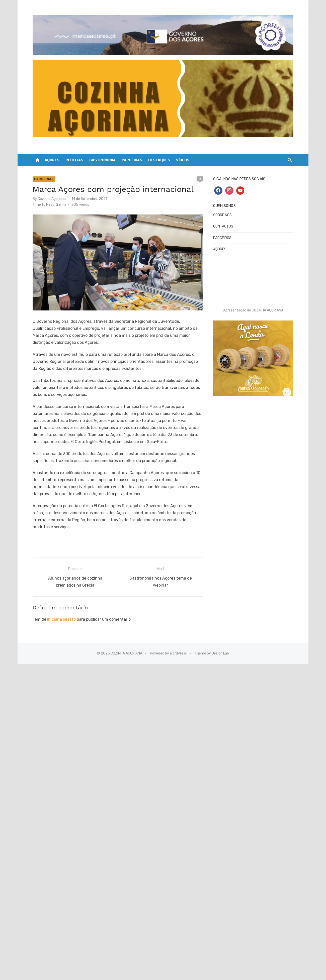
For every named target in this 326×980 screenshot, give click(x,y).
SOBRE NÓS (221, 211)
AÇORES (52, 156)
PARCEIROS (221, 234)
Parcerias (49, 175)
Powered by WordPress (168, 646)
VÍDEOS (183, 156)
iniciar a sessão (66, 612)
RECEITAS (74, 156)
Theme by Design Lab (212, 646)
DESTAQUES (159, 156)
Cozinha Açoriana (56, 195)
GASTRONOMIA (102, 156)
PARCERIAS (132, 156)
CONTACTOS (222, 222)
